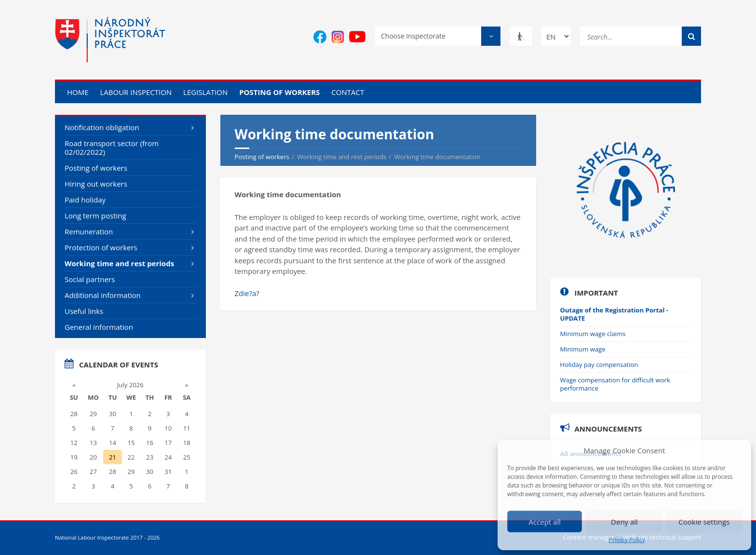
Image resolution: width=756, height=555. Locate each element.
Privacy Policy (627, 540)
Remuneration (89, 231)
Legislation (205, 92)
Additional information (103, 295)
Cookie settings (704, 522)
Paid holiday (85, 200)
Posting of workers (279, 92)
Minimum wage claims (593, 334)
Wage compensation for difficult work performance (615, 384)
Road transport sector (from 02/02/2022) (112, 148)
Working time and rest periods (119, 263)
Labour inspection (136, 92)
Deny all (624, 522)
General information (99, 327)
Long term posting (95, 216)
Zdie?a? (247, 293)
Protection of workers (101, 247)
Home (78, 92)
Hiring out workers (96, 184)
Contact (348, 92)
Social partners (90, 279)
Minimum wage (583, 349)
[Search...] (641, 35)
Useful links (84, 311)
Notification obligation (102, 127)
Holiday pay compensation (599, 365)
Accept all (545, 522)
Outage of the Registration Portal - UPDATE (614, 314)
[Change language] (556, 36)
